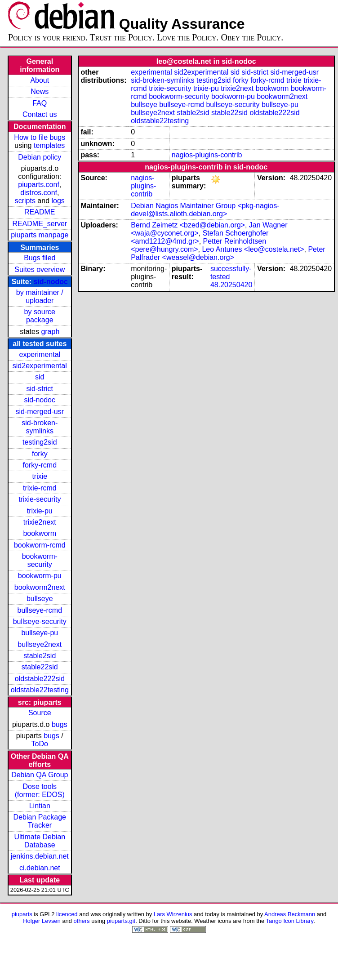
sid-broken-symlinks (40, 427)
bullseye (40, 599)
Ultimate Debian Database (40, 841)
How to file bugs (40, 137)
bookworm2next (40, 587)
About (40, 80)
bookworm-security (40, 560)
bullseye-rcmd (40, 610)
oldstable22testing (40, 690)
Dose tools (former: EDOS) (40, 791)
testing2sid (40, 442)
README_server (40, 224)
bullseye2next (40, 644)
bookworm (40, 533)
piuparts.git (121, 921)
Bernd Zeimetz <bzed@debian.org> (188, 225)
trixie (40, 476)
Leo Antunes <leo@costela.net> (253, 249)
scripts (25, 201)
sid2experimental (40, 366)
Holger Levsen (42, 921)
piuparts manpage (40, 235)
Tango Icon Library (290, 921)
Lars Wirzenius (173, 914)
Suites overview (40, 269)
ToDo (40, 744)
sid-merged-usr (40, 412)
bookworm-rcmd (40, 545)
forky (40, 454)
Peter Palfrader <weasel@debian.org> (228, 253)
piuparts (22, 914)
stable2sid (40, 656)
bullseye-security (40, 621)
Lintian (40, 806)
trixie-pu (40, 511)
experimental (40, 354)
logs (58, 201)
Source (40, 713)
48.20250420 (231, 285)
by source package (40, 316)
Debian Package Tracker (40, 821)
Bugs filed (40, 258)
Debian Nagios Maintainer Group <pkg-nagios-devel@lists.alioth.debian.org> (205, 210)
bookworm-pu (40, 576)
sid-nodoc (51, 282)
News (40, 91)
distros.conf (39, 193)
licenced (67, 914)
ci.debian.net (40, 868)
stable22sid (40, 667)
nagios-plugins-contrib (207, 155)
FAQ (40, 103)
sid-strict (40, 389)
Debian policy (40, 157)
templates (49, 145)
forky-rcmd (40, 465)
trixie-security (40, 499)
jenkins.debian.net (40, 856)
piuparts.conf (39, 185)
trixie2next (40, 522)
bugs (60, 724)
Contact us (40, 114)
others (82, 921)
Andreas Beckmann (290, 914)
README (40, 212)
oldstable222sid (40, 679)
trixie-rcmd (40, 488)
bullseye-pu (40, 633)
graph (50, 332)
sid (40, 377)
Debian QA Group (40, 775)
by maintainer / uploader (40, 296)
